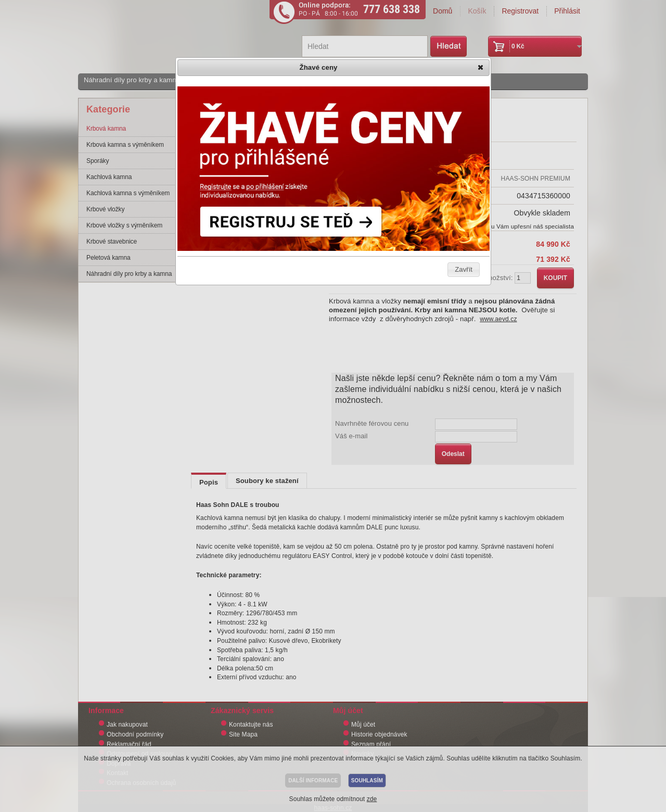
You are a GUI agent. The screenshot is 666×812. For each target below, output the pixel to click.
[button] (481, 68)
